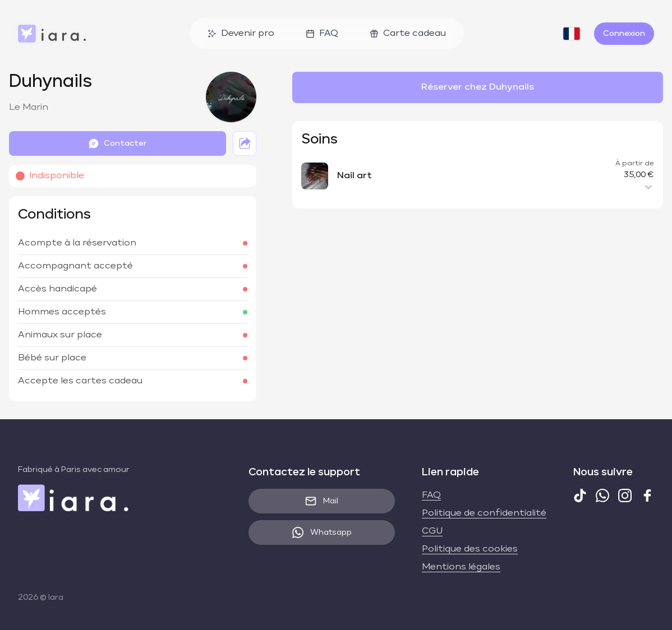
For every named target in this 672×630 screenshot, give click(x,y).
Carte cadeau (408, 34)
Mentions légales (461, 567)
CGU (432, 531)
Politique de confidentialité (484, 513)
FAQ (322, 34)
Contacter (118, 143)
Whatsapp (322, 532)
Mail (322, 501)
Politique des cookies (470, 549)
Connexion (624, 34)
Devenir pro (241, 34)
